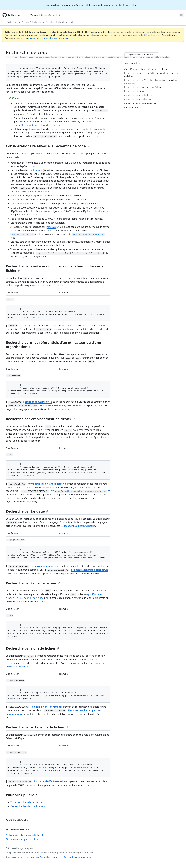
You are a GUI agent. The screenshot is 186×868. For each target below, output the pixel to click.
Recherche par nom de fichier (32, 648)
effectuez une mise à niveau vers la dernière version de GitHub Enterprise (125, 35)
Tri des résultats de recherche (27, 802)
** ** (81, 491)
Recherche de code (65, 22)
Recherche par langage (27, 511)
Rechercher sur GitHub (18, 22)
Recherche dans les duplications (30, 191)
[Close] (178, 5)
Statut (55, 857)
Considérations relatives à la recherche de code (48, 146)
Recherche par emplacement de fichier (40, 419)
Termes (30, 857)
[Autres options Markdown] (157, 55)
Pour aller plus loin (23, 795)
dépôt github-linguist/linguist (79, 526)
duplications (36, 170)
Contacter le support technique (22, 839)
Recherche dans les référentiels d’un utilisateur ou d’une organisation (53, 344)
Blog (89, 857)
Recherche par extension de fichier (37, 727)
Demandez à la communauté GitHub (25, 835)
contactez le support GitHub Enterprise (49, 38)
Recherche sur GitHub (42, 22)
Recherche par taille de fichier (33, 583)
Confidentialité (43, 857)
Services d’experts (76, 857)
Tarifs (63, 857)
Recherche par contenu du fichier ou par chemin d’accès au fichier (56, 268)
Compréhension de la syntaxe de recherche (37, 125)
